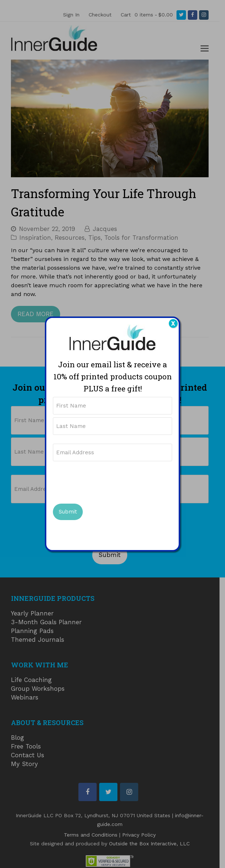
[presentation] (108, 481)
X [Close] (173, 323)
